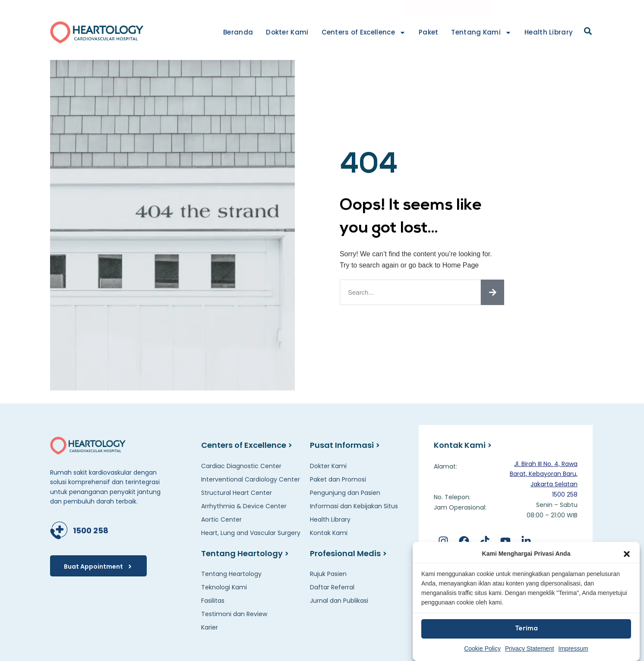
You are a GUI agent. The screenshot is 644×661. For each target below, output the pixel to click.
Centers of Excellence (364, 33)
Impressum (573, 648)
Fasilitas (213, 601)
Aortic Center (221, 519)
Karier (210, 627)
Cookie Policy (482, 648)
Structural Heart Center (237, 493)
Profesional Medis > (348, 553)
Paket (429, 32)
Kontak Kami (575, 8)
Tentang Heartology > (245, 553)
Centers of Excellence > (247, 445)
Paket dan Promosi (338, 479)
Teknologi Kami (224, 587)
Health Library (549, 32)
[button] (627, 554)
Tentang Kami (481, 33)
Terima (526, 629)
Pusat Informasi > (345, 445)
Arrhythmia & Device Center (244, 506)
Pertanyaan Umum (527, 8)
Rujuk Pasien (328, 574)
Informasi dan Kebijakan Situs (354, 506)
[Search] (492, 292)
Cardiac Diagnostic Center (241, 466)
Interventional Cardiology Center (251, 479)
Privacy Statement (530, 648)
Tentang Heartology (231, 574)
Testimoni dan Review (234, 614)
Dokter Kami (287, 32)
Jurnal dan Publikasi (339, 601)
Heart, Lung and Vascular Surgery (251, 533)
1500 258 (91, 530)
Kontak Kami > (463, 445)
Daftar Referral (332, 587)
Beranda (238, 32)
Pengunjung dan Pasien (345, 493)
